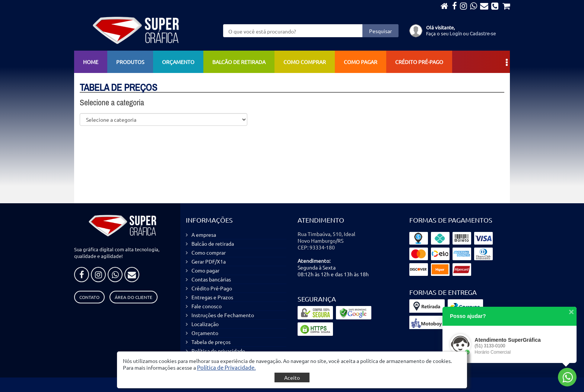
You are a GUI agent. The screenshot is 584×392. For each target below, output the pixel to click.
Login (456, 33)
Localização (205, 324)
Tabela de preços (211, 342)
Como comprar (305, 62)
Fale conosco (207, 306)
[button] (226, 367)
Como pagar (361, 62)
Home (91, 62)
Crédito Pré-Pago (419, 62)
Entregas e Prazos (212, 297)
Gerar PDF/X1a (209, 261)
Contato (89, 297)
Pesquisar (380, 31)
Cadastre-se (483, 33)
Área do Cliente (134, 297)
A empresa (204, 235)
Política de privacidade (218, 351)
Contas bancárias (211, 279)
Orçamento (178, 62)
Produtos (130, 62)
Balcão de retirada (239, 62)
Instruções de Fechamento (223, 315)
